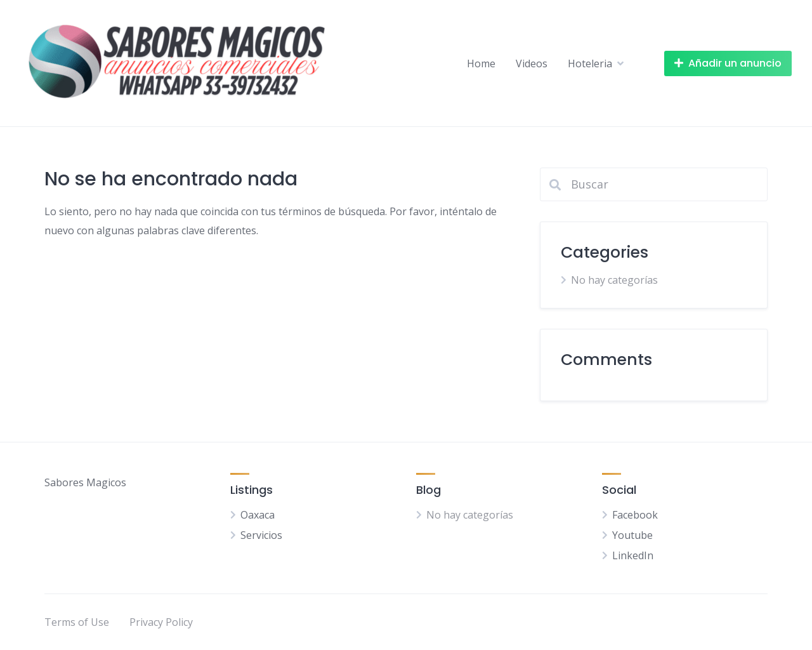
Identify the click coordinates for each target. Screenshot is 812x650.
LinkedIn (633, 555)
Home (481, 63)
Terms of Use (77, 622)
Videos (532, 63)
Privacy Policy (161, 622)
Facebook (635, 515)
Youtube (632, 535)
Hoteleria (590, 63)
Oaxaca (258, 515)
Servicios (261, 535)
